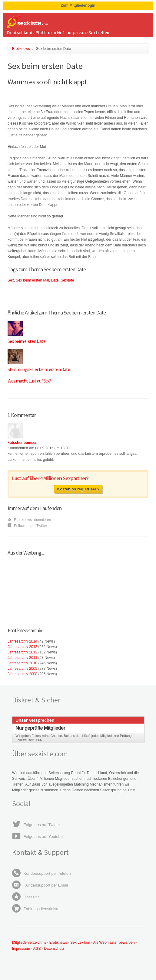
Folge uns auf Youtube (37, 837)
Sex (11, 280)
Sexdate (67, 280)
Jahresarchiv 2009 (22, 669)
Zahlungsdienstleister (36, 909)
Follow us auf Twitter (27, 526)
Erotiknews (58, 943)
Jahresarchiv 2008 (22, 674)
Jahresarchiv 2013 (22, 647)
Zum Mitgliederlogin (78, 5)
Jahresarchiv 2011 (22, 658)
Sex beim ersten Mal (32, 280)
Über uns (26, 897)
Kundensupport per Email (40, 885)
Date (55, 280)
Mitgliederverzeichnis (29, 943)
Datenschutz (54, 949)
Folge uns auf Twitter (36, 825)
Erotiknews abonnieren (29, 520)
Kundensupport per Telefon (41, 873)
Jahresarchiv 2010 (22, 663)
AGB (37, 949)
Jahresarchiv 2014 (22, 641)
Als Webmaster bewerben (114, 943)
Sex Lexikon (80, 943)
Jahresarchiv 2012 (22, 652)
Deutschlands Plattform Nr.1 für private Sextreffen (58, 33)
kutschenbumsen (23, 443)
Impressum (21, 949)
